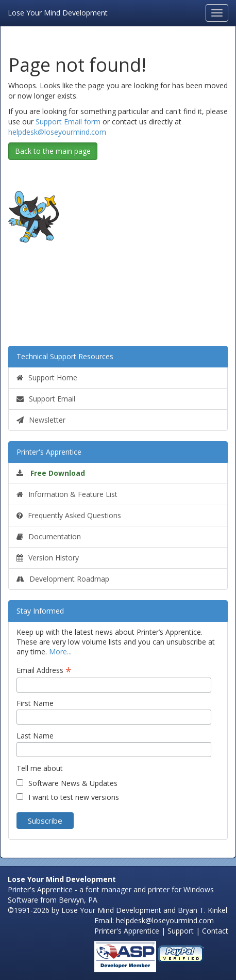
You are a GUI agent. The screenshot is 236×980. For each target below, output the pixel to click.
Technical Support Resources (65, 356)
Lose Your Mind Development (58, 12)
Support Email (46, 399)
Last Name (35, 736)
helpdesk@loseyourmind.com (57, 132)
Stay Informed (40, 611)
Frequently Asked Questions (69, 515)
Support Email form (68, 122)
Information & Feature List (67, 494)
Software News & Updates (73, 783)
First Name (35, 703)
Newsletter (41, 420)
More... (60, 652)
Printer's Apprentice (49, 452)
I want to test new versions (74, 797)
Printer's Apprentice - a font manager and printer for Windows (111, 889)
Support (181, 931)
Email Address (44, 670)
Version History (48, 558)
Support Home (47, 377)
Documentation (49, 536)
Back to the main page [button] (53, 151)
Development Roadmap (63, 579)
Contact (215, 931)
